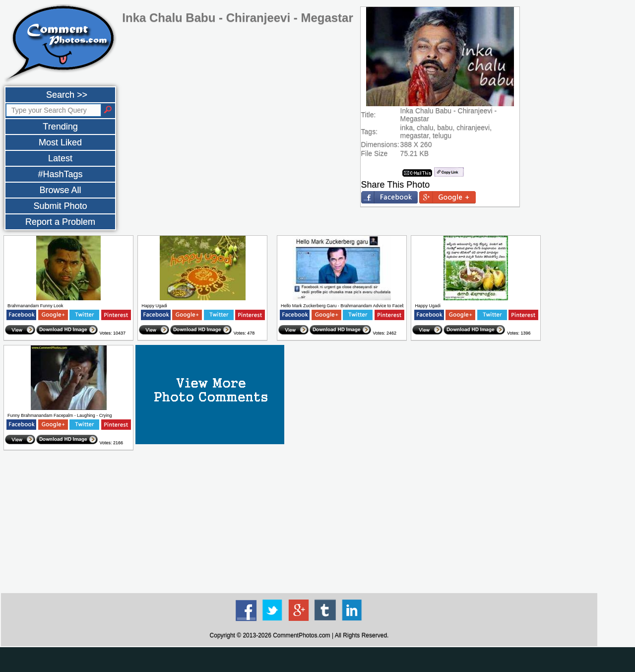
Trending (60, 127)
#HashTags (60, 174)
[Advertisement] (299, 522)
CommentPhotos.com (301, 635)
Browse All (60, 190)
